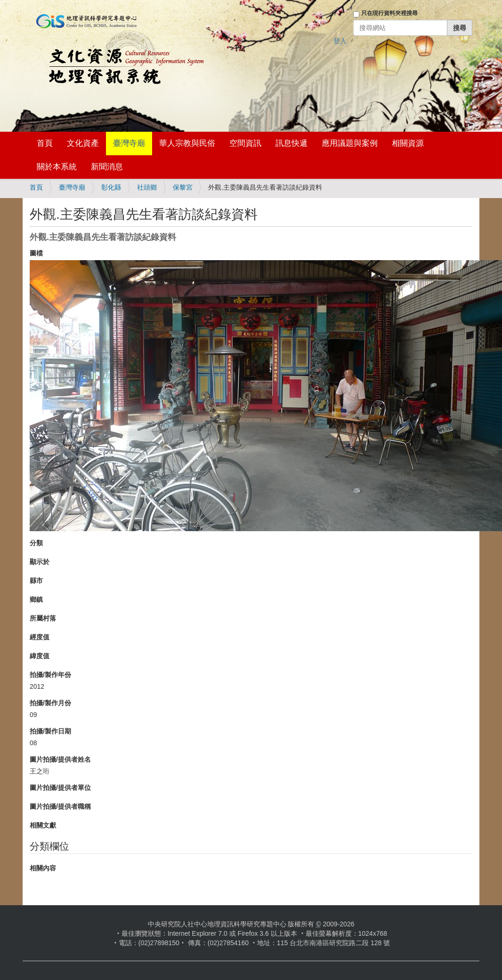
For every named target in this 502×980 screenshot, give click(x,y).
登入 (340, 41)
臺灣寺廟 (129, 143)
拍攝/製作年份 (50, 675)
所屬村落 (43, 618)
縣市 (36, 581)
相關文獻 (43, 825)
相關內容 (43, 868)
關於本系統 (57, 167)
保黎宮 (183, 187)
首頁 (45, 143)
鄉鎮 (36, 599)
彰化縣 (111, 187)
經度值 (40, 637)
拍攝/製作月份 (50, 703)
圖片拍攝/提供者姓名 (60, 759)
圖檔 (36, 253)
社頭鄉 (147, 187)
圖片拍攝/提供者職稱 (60, 806)
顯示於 (40, 562)
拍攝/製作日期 (50, 731)
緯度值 (40, 656)
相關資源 (408, 143)
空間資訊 (245, 143)
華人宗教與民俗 (187, 143)
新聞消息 (107, 167)
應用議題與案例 (350, 143)
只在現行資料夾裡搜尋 (389, 13)
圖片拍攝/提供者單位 (60, 788)
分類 (36, 543)
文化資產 (83, 143)
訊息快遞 (291, 143)
